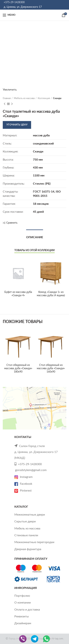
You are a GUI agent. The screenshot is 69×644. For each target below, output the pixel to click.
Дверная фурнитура (28, 549)
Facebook (23, 484)
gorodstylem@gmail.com (31, 470)
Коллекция (44, 98)
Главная (7, 98)
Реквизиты (22, 616)
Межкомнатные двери (30, 515)
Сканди (57, 98)
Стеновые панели (26, 535)
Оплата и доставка (27, 610)
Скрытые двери (25, 521)
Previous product (5, 104)
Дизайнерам (23, 623)
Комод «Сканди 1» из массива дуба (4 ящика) (51, 294)
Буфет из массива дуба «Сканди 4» (18, 294)
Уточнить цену (17, 125)
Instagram (23, 477)
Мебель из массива (24, 98)
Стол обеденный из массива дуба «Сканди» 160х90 (51, 368)
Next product (12, 104)
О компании (23, 603)
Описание (35, 237)
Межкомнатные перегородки (34, 542)
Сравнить (12, 223)
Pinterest (23, 491)
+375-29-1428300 (14, 2)
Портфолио (22, 596)
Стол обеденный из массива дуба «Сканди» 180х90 (18, 368)
